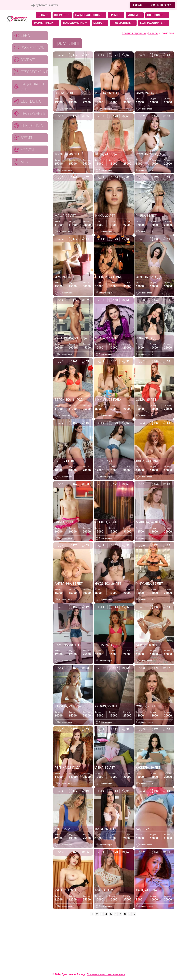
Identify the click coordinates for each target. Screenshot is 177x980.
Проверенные (123, 23)
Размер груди (46, 23)
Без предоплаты (154, 23)
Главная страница (134, 33)
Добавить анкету (45, 5)
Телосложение (75, 23)
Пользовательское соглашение (106, 974)
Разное (153, 33)
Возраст (62, 15)
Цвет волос (157, 15)
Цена (43, 15)
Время (116, 15)
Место (100, 23)
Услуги (135, 15)
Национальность (90, 15)
